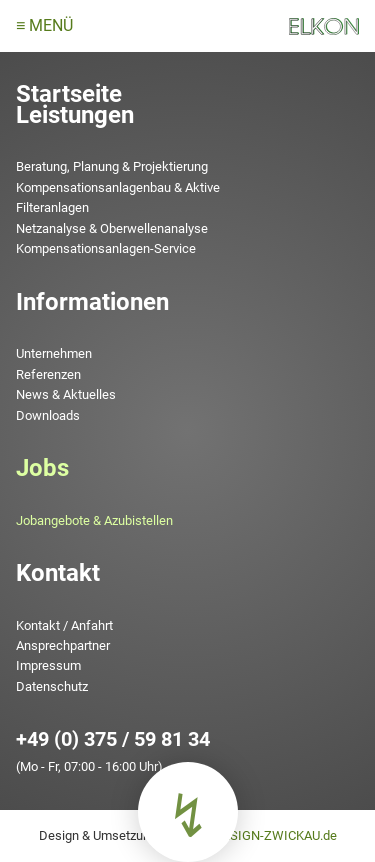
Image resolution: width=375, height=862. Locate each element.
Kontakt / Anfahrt (64, 625)
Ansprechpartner (63, 645)
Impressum (48, 665)
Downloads (48, 415)
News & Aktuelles (66, 394)
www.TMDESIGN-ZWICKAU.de (250, 835)
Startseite (69, 94)
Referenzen (48, 374)
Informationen (92, 302)
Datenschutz (52, 686)
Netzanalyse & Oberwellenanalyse (112, 228)
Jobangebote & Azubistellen (94, 520)
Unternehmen (54, 353)
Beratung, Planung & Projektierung (112, 166)
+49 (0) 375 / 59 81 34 (113, 739)
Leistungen (75, 115)
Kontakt (58, 573)
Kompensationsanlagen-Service (106, 248)
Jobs (42, 468)
